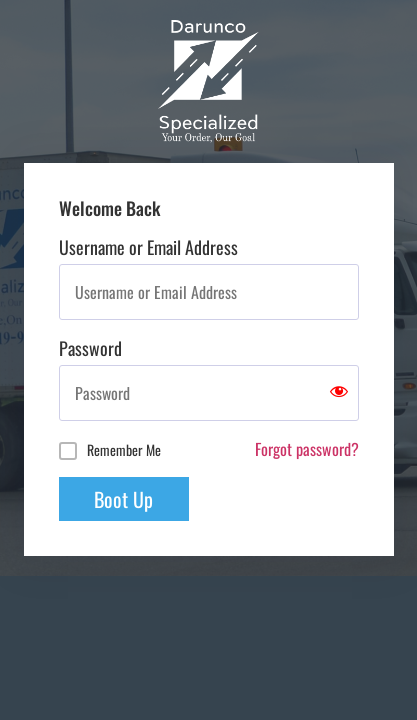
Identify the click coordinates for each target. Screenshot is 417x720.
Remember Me (124, 449)
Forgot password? (307, 449)
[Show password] (339, 393)
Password (90, 348)
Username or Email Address (148, 247)
